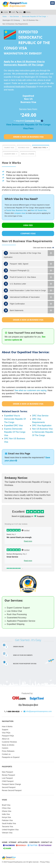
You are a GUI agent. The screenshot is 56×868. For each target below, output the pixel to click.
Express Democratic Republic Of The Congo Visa (15, 432)
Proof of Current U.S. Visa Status (29, 277)
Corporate (34, 842)
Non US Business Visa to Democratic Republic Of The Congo (43, 432)
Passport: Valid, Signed (29, 264)
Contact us (6, 754)
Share (7, 848)
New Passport (7, 772)
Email (27, 12)
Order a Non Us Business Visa (28, 137)
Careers (5, 748)
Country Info (10, 154)
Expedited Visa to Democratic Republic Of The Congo (15, 419)
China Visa (6, 808)
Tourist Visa (9, 148)
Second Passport (9, 787)
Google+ (21, 845)
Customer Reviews (9, 742)
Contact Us (47, 842)
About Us (6, 739)
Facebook (9, 845)
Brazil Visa (6, 805)
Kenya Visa (6, 817)
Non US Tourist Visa (39, 210)
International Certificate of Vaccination (29, 297)
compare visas (20, 213)
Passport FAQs (8, 736)
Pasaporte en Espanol (11, 757)
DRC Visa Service (40, 416)
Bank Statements (29, 310)
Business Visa (24, 148)
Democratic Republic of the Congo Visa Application (29, 254)
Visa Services (14, 17)
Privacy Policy (45, 862)
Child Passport (8, 781)
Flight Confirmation (29, 304)
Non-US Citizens (28, 154)
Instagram (45, 845)
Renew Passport (8, 775)
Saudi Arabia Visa (9, 823)
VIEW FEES (28, 225)
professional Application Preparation (20, 87)
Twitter (33, 845)
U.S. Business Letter (29, 284)
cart (12, 12)
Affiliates (23, 842)
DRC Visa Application (42, 425)
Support (5, 730)
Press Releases (8, 751)
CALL (20, 12)
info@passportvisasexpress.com (38, 711)
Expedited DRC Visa (13, 425)
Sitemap (13, 842)
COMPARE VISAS (28, 233)
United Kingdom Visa (10, 830)
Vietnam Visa (7, 833)
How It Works (7, 726)
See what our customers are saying (30, 390)
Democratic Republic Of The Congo (34, 17)
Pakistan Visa (7, 820)
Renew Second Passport (12, 790)
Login (4, 12)
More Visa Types (41, 148)
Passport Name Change (11, 784)
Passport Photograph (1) (29, 270)
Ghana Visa (7, 811)
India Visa (6, 814)
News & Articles (8, 745)
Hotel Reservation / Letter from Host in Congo (29, 290)
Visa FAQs (6, 733)
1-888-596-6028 (13, 711)
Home (5, 17)
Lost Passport (7, 778)
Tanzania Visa (7, 827)
